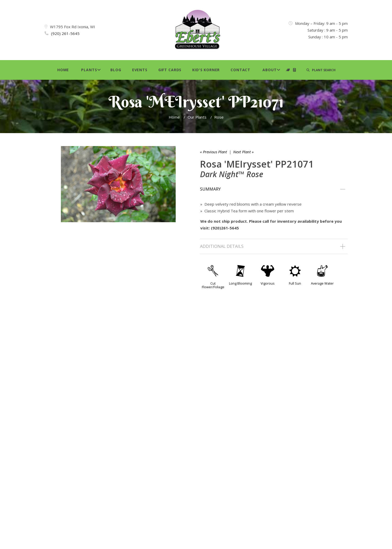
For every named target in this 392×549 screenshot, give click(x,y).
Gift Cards (170, 70)
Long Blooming (240, 283)
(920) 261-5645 (65, 33)
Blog (116, 70)
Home (63, 70)
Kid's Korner (206, 70)
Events (140, 70)
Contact (240, 70)
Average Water (322, 283)
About (269, 70)
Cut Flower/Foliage (213, 285)
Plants (89, 70)
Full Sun (295, 283)
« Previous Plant (213, 152)
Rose (219, 117)
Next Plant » (243, 152)
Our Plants (197, 117)
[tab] (274, 189)
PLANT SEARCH (321, 70)
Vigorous (268, 283)
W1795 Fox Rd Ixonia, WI (73, 27)
